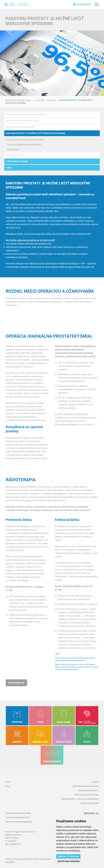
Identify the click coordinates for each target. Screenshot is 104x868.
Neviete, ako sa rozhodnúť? (20, 127)
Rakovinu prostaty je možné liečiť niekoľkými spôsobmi (35, 133)
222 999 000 (84, 4)
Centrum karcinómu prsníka (17, 817)
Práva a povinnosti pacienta (86, 795)
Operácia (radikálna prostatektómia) (24, 144)
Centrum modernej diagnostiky (19, 822)
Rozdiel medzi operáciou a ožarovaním (25, 140)
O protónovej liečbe (17, 161)
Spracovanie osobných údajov (86, 786)
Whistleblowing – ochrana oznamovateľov (80, 799)
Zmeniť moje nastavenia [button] (69, 861)
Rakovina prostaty (16, 155)
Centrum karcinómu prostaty (18, 813)
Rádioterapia (13, 149)
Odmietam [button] (74, 856)
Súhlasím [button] (62, 856)
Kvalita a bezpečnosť (90, 803)
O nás (9, 168)
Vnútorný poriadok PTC (88, 790)
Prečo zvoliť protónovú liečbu (22, 121)
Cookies (95, 782)
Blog (7, 786)
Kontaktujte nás (16, 683)
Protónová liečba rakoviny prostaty (26, 114)
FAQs (8, 782)
